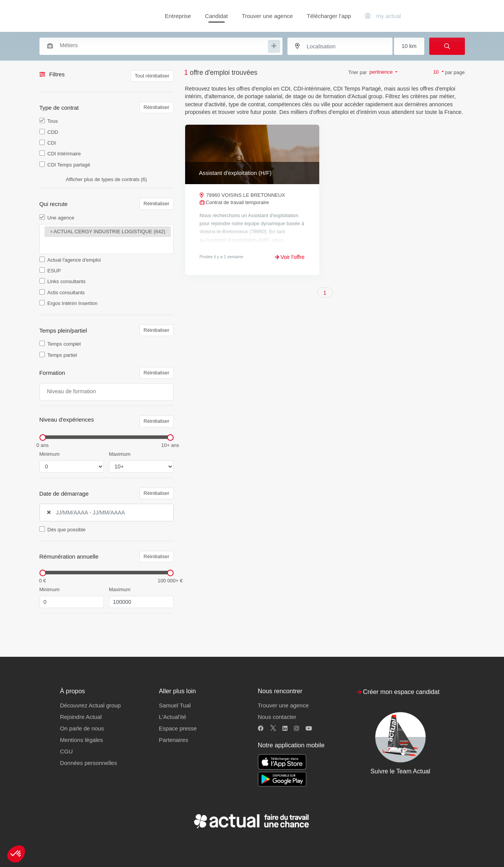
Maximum (120, 454)
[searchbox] (163, 45)
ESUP (54, 271)
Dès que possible (67, 530)
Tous (53, 121)
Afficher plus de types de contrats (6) (106, 179)
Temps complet (64, 344)
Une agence (61, 218)
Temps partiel (62, 355)
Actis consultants (66, 293)
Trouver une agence (267, 16)
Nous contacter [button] (277, 717)
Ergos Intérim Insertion (73, 303)
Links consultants (67, 281)
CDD (53, 132)
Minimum (50, 454)
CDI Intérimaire (64, 154)
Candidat (217, 16)
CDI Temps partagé (69, 165)
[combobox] (157, 45)
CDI (52, 143)
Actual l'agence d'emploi (74, 260)
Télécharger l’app (329, 16)
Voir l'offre (290, 257)
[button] (16, 854)
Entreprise (178, 16)
